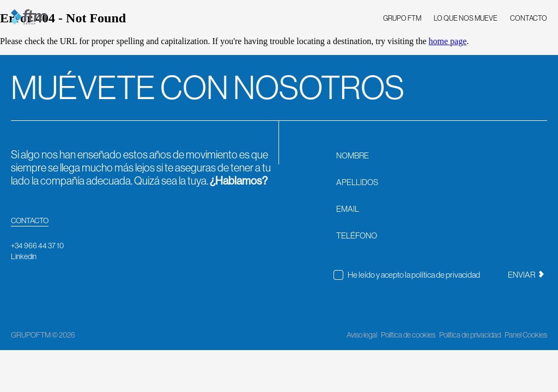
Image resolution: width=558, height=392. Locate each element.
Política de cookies (408, 335)
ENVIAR (526, 275)
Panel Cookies (526, 335)
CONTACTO (529, 18)
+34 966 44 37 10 (37, 246)
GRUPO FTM (402, 18)
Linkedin (24, 256)
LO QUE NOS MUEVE (466, 18)
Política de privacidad (470, 335)
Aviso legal (362, 335)
